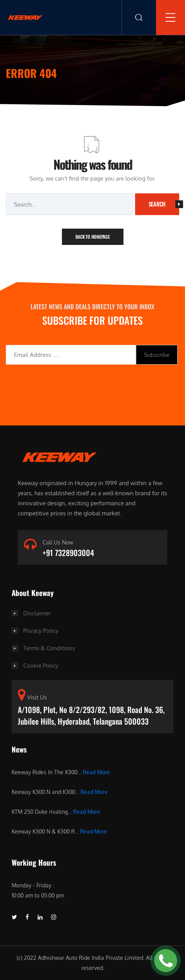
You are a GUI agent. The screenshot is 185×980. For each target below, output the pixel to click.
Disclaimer (37, 613)
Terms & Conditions (49, 648)
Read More (96, 772)
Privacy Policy (41, 631)
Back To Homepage (93, 237)
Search (164, 204)
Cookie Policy (41, 666)
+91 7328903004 (68, 553)
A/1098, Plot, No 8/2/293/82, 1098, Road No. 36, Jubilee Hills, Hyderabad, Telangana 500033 (91, 715)
